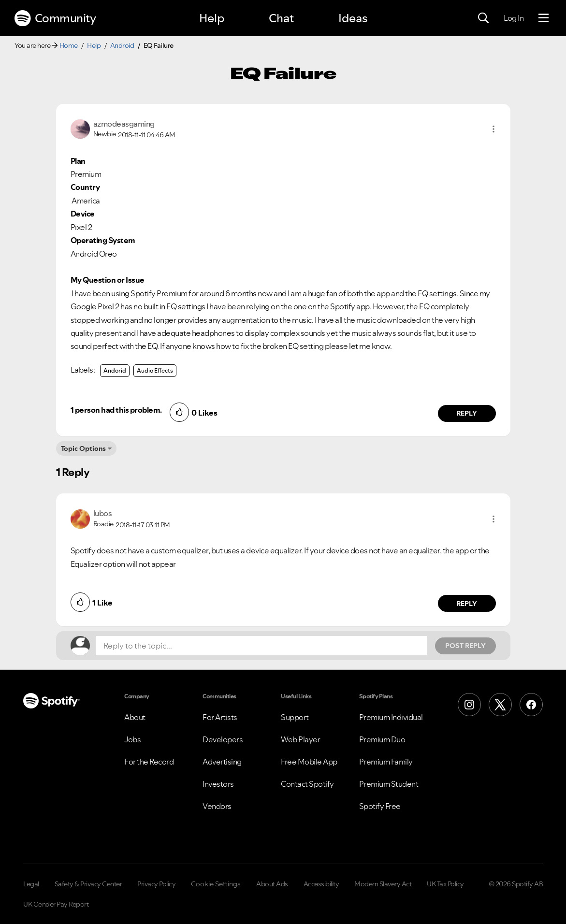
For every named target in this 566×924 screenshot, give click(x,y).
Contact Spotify (307, 784)
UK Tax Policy (445, 884)
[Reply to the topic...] (261, 646)
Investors (218, 784)
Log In (514, 18)
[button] (493, 129)
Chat (281, 18)
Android (122, 45)
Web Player (300, 739)
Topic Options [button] (83, 448)
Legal (31, 884)
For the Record (149, 762)
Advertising (222, 762)
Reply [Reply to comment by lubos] (467, 604)
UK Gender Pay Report (56, 904)
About (135, 717)
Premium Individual (391, 717)
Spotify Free (380, 806)
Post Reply (465, 646)
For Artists (220, 717)
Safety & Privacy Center (88, 884)
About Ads (272, 884)
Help (212, 18)
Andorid (115, 370)
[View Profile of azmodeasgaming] (124, 124)
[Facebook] (531, 705)
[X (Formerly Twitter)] (500, 705)
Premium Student (389, 784)
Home (69, 45)
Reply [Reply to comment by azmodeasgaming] (467, 413)
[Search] (483, 18)
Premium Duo (382, 739)
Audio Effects (155, 370)
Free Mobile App (309, 762)
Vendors (217, 806)
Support (295, 717)
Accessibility (321, 884)
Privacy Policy (156, 884)
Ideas (353, 18)
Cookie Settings (216, 884)
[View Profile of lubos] (103, 513)
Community (55, 18)
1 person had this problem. (116, 410)
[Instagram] (469, 705)
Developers (223, 739)
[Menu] (544, 18)
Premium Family (386, 762)
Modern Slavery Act (383, 884)
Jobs (132, 739)
